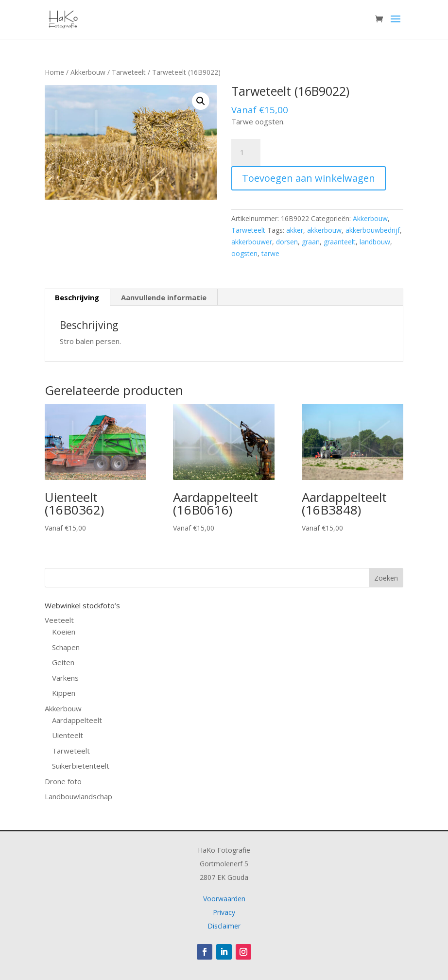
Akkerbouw (88, 72)
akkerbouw (324, 230)
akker (295, 230)
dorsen (287, 242)
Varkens (65, 678)
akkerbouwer (252, 242)
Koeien (64, 632)
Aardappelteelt (77, 720)
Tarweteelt (129, 72)
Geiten (63, 662)
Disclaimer (224, 926)
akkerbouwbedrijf (373, 230)
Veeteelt (59, 620)
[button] (201, 101)
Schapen (66, 647)
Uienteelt (68, 735)
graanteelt (340, 242)
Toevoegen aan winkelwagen (309, 178)
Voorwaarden (224, 899)
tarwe (270, 253)
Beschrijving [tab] (77, 297)
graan (311, 242)
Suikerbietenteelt (81, 766)
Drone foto (63, 781)
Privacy (224, 912)
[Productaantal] (246, 153)
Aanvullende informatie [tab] (164, 297)
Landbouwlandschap (78, 796)
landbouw (375, 242)
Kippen (64, 693)
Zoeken (386, 578)
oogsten (244, 253)
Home (54, 72)
